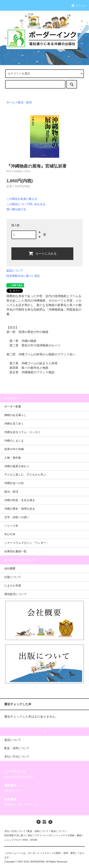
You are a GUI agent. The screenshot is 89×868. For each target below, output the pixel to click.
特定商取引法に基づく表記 (23, 276)
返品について (15, 271)
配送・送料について (38, 831)
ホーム (11, 102)
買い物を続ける (16, 209)
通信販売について (15, 594)
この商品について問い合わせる (26, 204)
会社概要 (10, 569)
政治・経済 (25, 102)
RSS (25, 840)
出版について (13, 577)
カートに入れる (42, 253)
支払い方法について (15, 831)
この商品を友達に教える (22, 199)
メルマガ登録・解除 (71, 835)
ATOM (34, 840)
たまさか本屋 (13, 586)
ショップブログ (13, 840)
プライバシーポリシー (46, 835)
